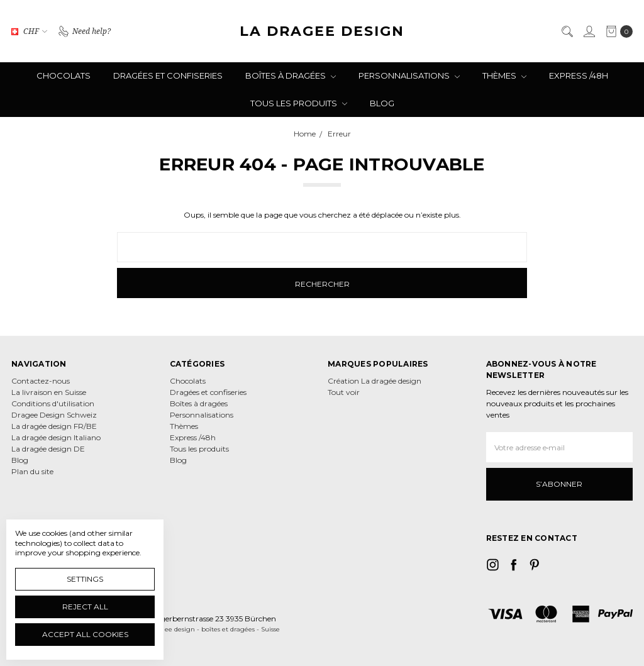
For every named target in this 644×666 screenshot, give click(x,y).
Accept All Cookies (85, 634)
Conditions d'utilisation (53, 403)
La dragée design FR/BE (54, 426)
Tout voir (344, 392)
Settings (85, 579)
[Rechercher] (567, 31)
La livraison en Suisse (49, 392)
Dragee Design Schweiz (54, 415)
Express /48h (579, 75)
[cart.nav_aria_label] (617, 31)
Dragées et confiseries (168, 75)
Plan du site (32, 471)
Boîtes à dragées (291, 75)
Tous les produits (299, 103)
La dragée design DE (48, 449)
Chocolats (64, 75)
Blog (382, 103)
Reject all (85, 607)
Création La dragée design (375, 381)
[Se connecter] (589, 31)
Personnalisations (409, 75)
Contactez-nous (41, 381)
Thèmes (504, 75)
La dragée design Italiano (56, 437)
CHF (29, 31)
